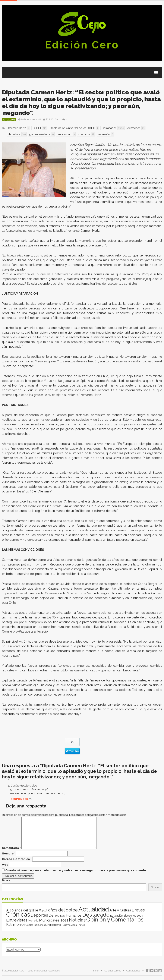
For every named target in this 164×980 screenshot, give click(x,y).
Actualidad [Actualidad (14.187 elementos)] (94, 909)
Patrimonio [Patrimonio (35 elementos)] (15, 924)
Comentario (11, 848)
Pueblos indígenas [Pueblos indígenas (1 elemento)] (34, 925)
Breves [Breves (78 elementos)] (138, 910)
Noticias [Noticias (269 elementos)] (77, 920)
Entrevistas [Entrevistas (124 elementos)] (17, 920)
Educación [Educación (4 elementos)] (117, 916)
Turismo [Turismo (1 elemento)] (66, 925)
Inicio (95, 971)
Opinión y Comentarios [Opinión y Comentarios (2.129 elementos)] (115, 920)
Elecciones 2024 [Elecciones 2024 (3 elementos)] (133, 916)
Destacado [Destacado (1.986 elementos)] (96, 915)
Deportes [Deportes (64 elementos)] (39, 915)
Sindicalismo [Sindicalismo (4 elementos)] (53, 925)
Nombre (9, 853)
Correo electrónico (17, 859)
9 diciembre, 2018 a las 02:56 (29, 789)
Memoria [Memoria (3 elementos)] (33, 921)
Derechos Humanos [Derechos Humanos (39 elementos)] (65, 915)
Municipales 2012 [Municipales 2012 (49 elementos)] (54, 920)
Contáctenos (133, 971)
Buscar (7, 880)
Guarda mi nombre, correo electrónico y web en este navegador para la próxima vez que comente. (76, 870)
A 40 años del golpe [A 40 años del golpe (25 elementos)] (22, 910)
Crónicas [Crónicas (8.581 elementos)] (18, 914)
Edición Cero (82, 45)
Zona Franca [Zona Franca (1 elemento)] (78, 925)
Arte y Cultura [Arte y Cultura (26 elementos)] (120, 910)
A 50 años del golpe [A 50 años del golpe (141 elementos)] (58, 910)
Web (5, 865)
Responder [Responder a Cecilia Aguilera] (19, 799)
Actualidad (9, 120)
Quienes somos (113, 971)
